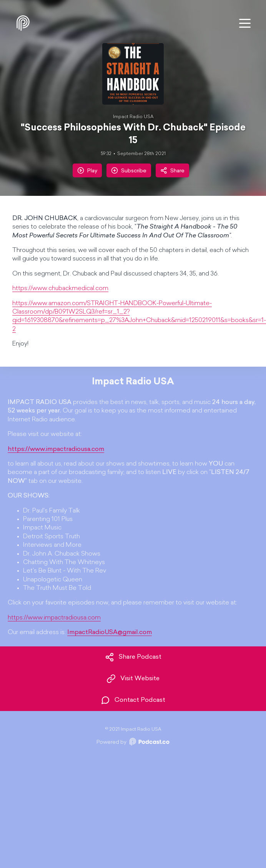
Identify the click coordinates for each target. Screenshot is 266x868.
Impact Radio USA (133, 117)
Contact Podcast (133, 700)
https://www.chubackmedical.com (60, 289)
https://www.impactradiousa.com (54, 618)
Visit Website (133, 679)
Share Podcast (133, 657)
